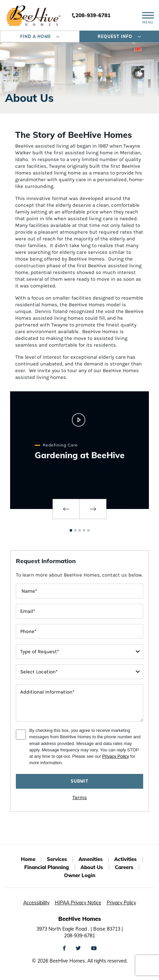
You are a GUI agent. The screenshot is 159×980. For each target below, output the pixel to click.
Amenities (91, 859)
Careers (124, 867)
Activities (125, 859)
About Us (92, 867)
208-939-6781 (93, 15)
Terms (80, 797)
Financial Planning (47, 867)
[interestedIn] (79, 672)
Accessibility (36, 903)
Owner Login (80, 875)
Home (28, 859)
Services (57, 859)
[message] (79, 703)
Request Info (119, 37)
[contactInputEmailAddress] (79, 611)
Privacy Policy (116, 756)
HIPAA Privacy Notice (78, 903)
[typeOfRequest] (79, 652)
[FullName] (79, 591)
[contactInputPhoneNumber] (79, 631)
